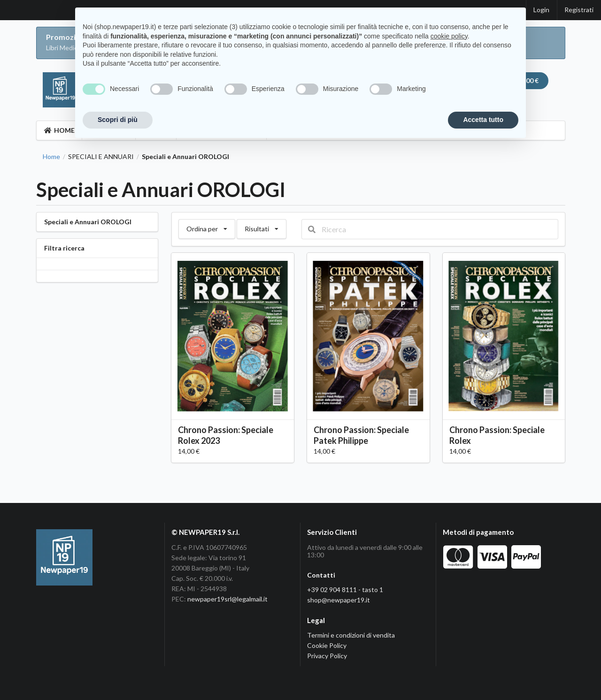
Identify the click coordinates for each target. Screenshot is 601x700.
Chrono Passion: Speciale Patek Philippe (361, 435)
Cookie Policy (327, 645)
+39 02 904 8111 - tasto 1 (345, 590)
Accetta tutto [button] (483, 120)
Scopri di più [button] (118, 120)
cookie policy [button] (449, 36)
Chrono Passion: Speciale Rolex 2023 (226, 435)
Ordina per (207, 226)
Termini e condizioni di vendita (351, 635)
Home (51, 157)
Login (541, 10)
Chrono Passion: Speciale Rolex (497, 435)
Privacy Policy (327, 656)
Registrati (579, 10)
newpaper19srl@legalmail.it (227, 599)
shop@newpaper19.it (339, 600)
